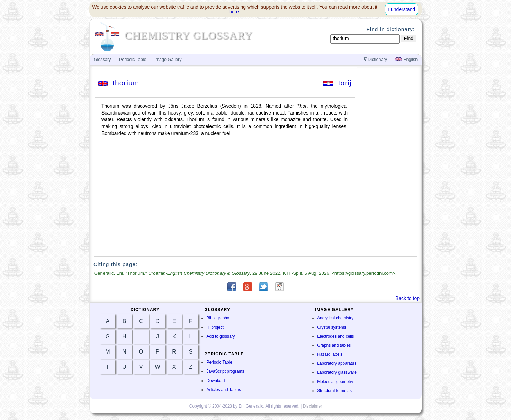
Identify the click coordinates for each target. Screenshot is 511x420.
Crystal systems (332, 327)
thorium (119, 83)
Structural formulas (334, 391)
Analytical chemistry (335, 318)
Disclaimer (313, 406)
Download (216, 381)
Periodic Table (219, 362)
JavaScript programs (225, 371)
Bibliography (218, 318)
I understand (402, 9)
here (234, 12)
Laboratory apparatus (337, 363)
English (406, 60)
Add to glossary (221, 336)
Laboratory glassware (337, 372)
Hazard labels (330, 354)
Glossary (102, 60)
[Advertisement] (256, 200)
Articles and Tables (224, 390)
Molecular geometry (335, 382)
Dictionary (375, 60)
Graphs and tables (334, 345)
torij (337, 83)
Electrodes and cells (335, 336)
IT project (215, 327)
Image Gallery (168, 60)
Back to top (407, 298)
